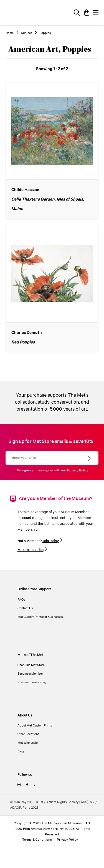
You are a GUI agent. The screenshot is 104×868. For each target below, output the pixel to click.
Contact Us (25, 608)
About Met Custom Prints (35, 726)
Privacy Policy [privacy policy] (67, 840)
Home (10, 33)
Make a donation (31, 550)
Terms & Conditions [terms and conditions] (37, 840)
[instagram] (19, 785)
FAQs (21, 600)
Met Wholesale (28, 743)
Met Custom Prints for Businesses (40, 617)
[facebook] (27, 785)
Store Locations (28, 734)
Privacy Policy (78, 470)
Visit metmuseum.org (32, 682)
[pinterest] (35, 785)
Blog (21, 751)
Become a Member (30, 674)
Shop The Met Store (31, 665)
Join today (51, 541)
